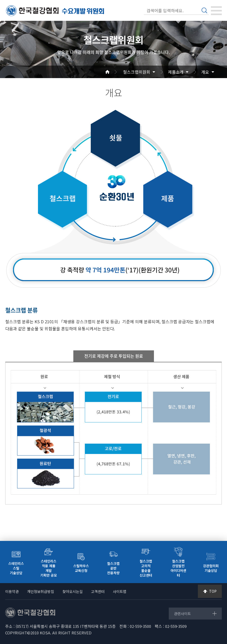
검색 (204, 10)
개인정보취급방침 (41, 591)
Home (114, 72)
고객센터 (98, 591)
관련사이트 (182, 614)
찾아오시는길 (73, 591)
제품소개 (176, 72)
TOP (213, 591)
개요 (205, 72)
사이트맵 (120, 591)
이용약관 (12, 591)
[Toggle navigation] (216, 11)
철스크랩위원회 (137, 72)
